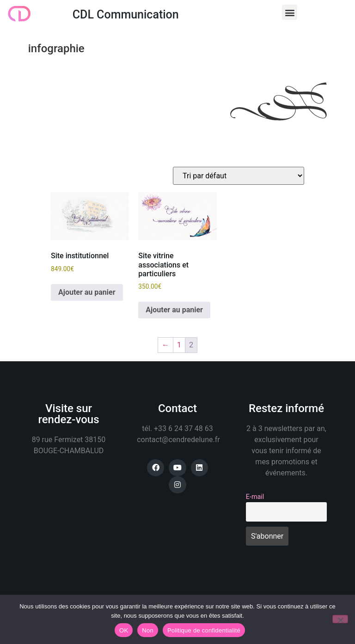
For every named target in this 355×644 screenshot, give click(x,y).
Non (148, 630)
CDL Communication (126, 15)
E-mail (255, 497)
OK (124, 630)
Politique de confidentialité (204, 630)
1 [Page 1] (179, 345)
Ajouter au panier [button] (87, 292)
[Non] (340, 619)
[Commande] (239, 176)
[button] (290, 12)
